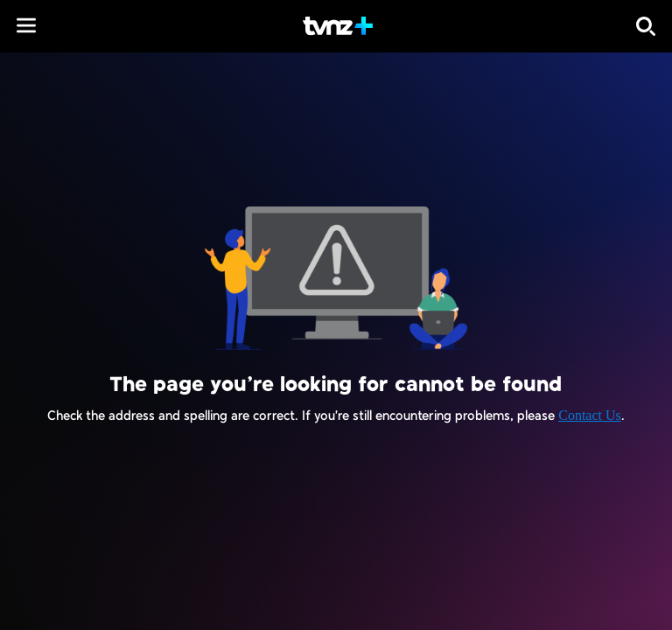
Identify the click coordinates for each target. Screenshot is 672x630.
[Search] (646, 26)
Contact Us (590, 415)
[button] (26, 25)
